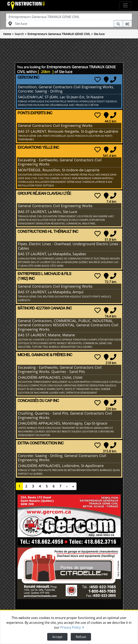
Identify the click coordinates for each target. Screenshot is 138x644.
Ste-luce (99, 34)
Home (7, 34)
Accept (57, 637)
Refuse (81, 637)
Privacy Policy (72, 627)
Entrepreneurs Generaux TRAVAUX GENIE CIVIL (59, 34)
